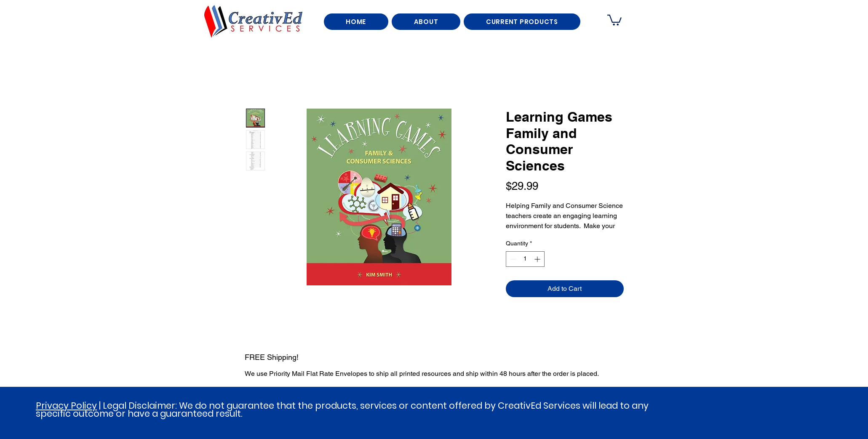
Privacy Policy (66, 406)
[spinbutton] (525, 259)
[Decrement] (512, 259)
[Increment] (538, 259)
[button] (614, 20)
